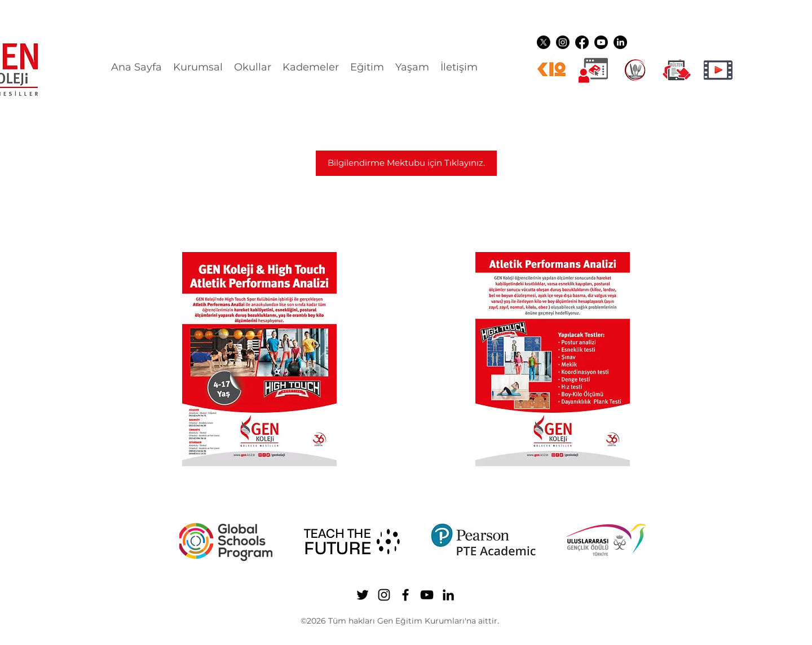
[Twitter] (544, 42)
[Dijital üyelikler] (593, 70)
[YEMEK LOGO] (635, 70)
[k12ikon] (551, 70)
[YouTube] (601, 42)
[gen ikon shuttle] (677, 70)
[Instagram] (563, 42)
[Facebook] (582, 42)
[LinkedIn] (620, 42)
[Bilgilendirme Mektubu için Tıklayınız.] (406, 163)
